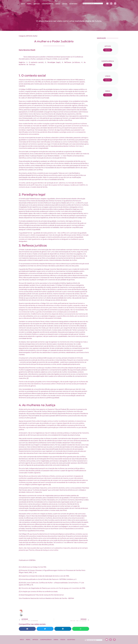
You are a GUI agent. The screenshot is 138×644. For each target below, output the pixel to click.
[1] (34, 50)
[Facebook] (115, 4)
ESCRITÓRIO (73, 4)
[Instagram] (111, 4)
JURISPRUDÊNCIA (48, 4)
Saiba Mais (108, 50)
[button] (27, 629)
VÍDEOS (65, 4)
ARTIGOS (37, 4)
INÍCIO (23, 4)
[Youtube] (107, 4)
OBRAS (58, 4)
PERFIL (29, 4)
